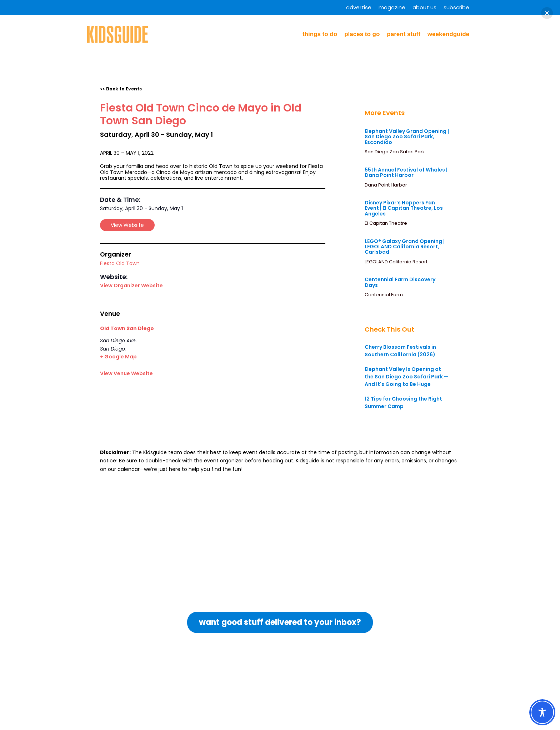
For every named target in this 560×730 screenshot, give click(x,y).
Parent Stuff (404, 34)
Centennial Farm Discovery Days (400, 282)
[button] (547, 13)
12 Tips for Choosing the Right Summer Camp (403, 403)
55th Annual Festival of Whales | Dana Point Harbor (406, 172)
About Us (424, 7)
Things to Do (320, 34)
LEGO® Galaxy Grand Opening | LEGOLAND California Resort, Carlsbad (405, 247)
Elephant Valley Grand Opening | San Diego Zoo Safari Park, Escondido (407, 137)
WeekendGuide (448, 34)
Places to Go (362, 34)
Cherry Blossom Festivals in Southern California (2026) (400, 351)
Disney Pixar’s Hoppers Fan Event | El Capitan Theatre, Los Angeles (404, 208)
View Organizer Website (131, 285)
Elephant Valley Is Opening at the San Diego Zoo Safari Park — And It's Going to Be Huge (407, 377)
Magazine (392, 7)
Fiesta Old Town (120, 263)
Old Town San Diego (127, 328)
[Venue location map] (234, 351)
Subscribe (456, 7)
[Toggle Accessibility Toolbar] (542, 712)
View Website (127, 225)
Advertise (359, 7)
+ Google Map (118, 357)
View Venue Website (126, 373)
